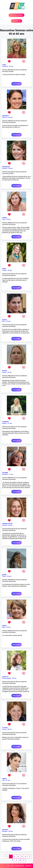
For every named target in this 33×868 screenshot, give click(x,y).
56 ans (10, 729)
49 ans (11, 117)
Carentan (5, 66)
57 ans (10, 423)
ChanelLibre (6, 167)
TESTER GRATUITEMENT (16, 15)
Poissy (4, 372)
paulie (4, 269)
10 (20, 860)
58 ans (11, 831)
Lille (3, 780)
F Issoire (5, 728)
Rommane (5, 116)
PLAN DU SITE (20, 866)
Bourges (5, 831)
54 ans (11, 66)
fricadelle (5, 473)
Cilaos (4, 576)
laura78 (5, 371)
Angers (4, 423)
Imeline (5, 218)
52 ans (9, 219)
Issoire (4, 729)
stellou (4, 626)
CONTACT (29, 866)
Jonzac (4, 270)
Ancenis (5, 525)
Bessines (5, 474)
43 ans (10, 270)
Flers (4, 321)
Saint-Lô (5, 117)
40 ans (9, 576)
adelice (4, 779)
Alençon (5, 168)
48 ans (14, 678)
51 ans (11, 474)
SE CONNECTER (16, 21)
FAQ (8, 866)
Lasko (4, 65)
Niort (4, 627)
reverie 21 (5, 677)
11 (24, 860)
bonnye (4, 320)
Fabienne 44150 (7, 524)
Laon (4, 219)
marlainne (5, 422)
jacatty (4, 575)
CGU (12, 866)
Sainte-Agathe (7, 678)
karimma (5, 830)
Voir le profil (16, 84)
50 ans (10, 168)
